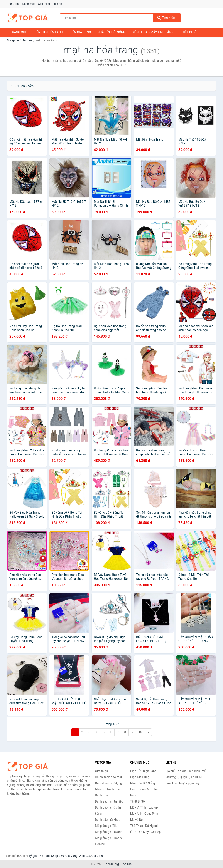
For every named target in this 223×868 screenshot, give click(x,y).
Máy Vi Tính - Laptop (144, 808)
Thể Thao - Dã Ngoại (144, 826)
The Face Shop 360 (51, 856)
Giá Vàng (71, 856)
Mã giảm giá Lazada (109, 832)
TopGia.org (111, 864)
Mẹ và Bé (136, 820)
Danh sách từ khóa (108, 820)
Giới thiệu (44, 4)
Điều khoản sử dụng (108, 783)
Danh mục (29, 4)
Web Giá (84, 856)
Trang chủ (13, 4)
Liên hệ (57, 4)
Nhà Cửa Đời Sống (111, 32)
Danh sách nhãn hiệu (109, 801)
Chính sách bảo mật (108, 777)
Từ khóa (27, 40)
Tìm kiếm (167, 18)
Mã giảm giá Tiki (106, 826)
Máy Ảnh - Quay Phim (145, 814)
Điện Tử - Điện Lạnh (48, 32)
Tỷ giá (33, 856)
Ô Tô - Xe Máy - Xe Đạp (145, 832)
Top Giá (127, 864)
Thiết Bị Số (188, 32)
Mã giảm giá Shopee (109, 838)
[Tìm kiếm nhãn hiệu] (106, 18)
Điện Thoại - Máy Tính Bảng (153, 32)
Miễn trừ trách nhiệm (109, 789)
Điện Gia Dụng (80, 32)
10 (140, 732)
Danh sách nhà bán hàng (108, 811)
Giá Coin (97, 856)
